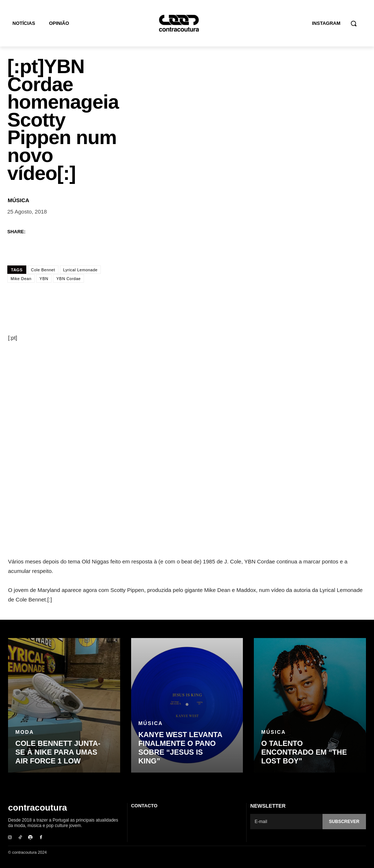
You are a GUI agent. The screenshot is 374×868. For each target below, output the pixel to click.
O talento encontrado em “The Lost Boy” (304, 752)
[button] (354, 23)
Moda (25, 732)
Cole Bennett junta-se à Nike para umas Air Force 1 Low (58, 752)
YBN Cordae (68, 279)
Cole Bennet (43, 270)
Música (18, 200)
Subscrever (344, 822)
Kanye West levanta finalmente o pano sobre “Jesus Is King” (180, 748)
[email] (286, 822)
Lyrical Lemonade (80, 270)
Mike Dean (21, 279)
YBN (44, 279)
